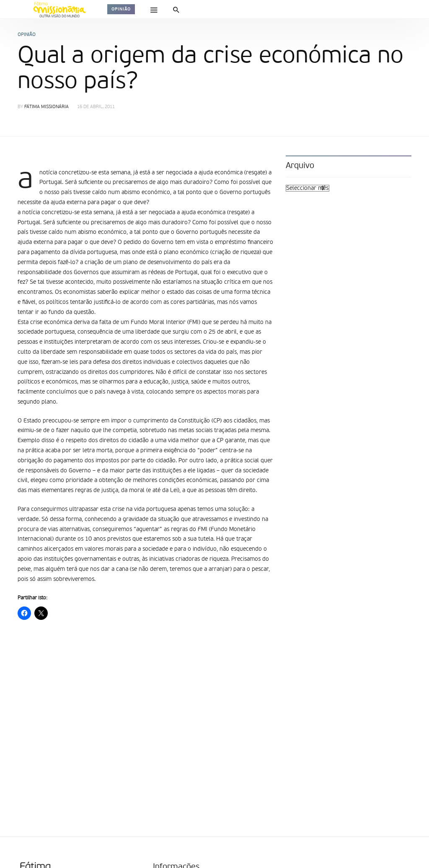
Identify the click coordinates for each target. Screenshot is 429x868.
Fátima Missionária (47, 107)
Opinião (121, 9)
